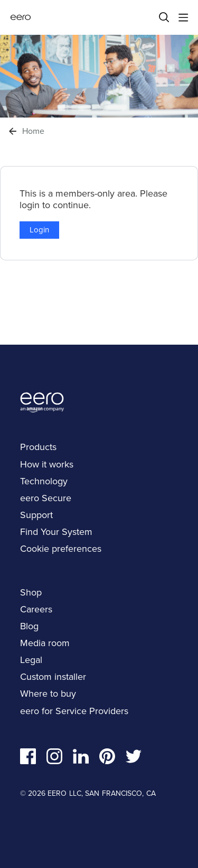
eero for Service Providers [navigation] (74, 711)
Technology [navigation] (44, 481)
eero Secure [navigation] (46, 498)
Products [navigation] (38, 447)
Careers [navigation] (36, 609)
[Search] (164, 17)
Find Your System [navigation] (56, 532)
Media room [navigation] (45, 643)
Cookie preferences (61, 549)
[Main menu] (183, 17)
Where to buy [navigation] (48, 694)
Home (33, 131)
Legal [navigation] (31, 660)
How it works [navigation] (47, 464)
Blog (29, 626)
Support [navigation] (36, 515)
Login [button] (39, 230)
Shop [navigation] (31, 592)
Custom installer (53, 677)
